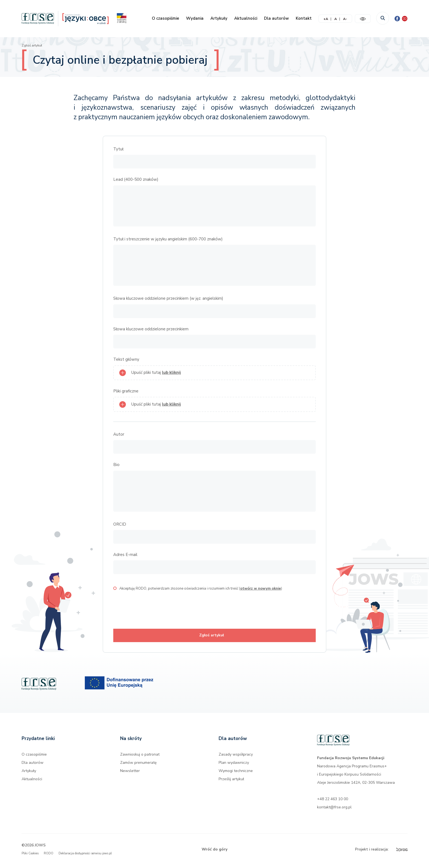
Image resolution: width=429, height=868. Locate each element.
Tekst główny (126, 359)
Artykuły (219, 18)
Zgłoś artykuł (32, 45)
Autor (119, 434)
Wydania (195, 18)
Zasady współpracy (236, 758)
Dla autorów (276, 18)
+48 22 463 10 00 (333, 802)
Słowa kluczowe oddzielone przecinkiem (151, 329)
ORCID (120, 524)
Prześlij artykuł (231, 782)
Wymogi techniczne (236, 774)
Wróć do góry (215, 853)
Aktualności (246, 18)
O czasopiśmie (166, 18)
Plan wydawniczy (234, 766)
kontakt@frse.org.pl (334, 810)
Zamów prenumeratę (138, 766)
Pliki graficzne (126, 391)
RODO (49, 857)
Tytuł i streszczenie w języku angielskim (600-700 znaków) (168, 239)
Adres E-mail (125, 555)
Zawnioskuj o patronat (140, 758)
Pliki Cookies (30, 857)
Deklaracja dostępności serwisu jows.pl (85, 857)
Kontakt (304, 18)
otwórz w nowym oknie (261, 589)
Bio (116, 465)
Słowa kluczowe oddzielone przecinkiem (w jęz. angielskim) (168, 298)
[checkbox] (115, 588)
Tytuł (118, 149)
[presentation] (155, 610)
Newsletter (130, 774)
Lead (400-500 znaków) (136, 179)
